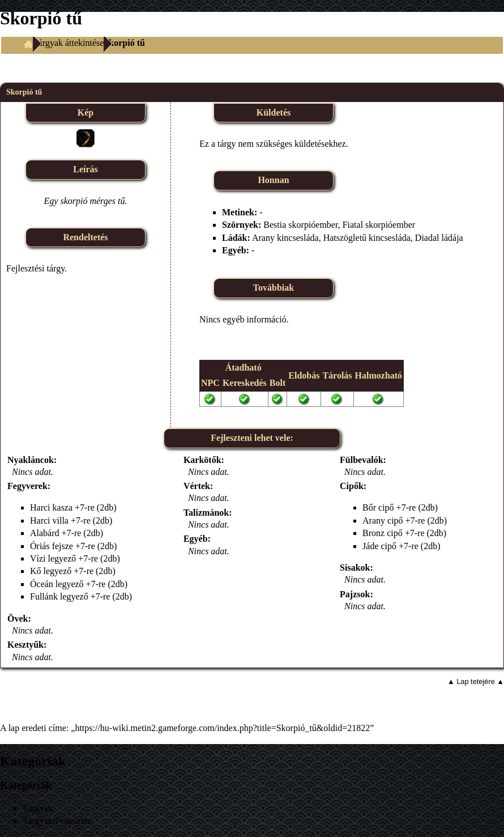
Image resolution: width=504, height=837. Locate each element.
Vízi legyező (53, 558)
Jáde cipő (379, 546)
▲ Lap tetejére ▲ (476, 681)
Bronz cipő (383, 533)
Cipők (352, 486)
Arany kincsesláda (285, 238)
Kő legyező (51, 571)
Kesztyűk (25, 645)
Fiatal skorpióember (379, 225)
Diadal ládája (439, 238)
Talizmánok (206, 513)
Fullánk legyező (59, 596)
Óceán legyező (57, 584)
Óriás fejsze (52, 546)
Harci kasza (51, 507)
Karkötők (202, 460)
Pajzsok (355, 594)
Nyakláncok (31, 460)
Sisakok (355, 568)
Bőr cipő (378, 507)
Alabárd (45, 533)
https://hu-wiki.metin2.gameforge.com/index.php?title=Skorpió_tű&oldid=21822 (222, 728)
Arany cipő (383, 521)
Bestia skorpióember (300, 225)
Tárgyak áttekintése (68, 43)
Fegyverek (27, 486)
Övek (18, 619)
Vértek (197, 486)
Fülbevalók (361, 460)
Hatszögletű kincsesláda (367, 238)
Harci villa (49, 521)
